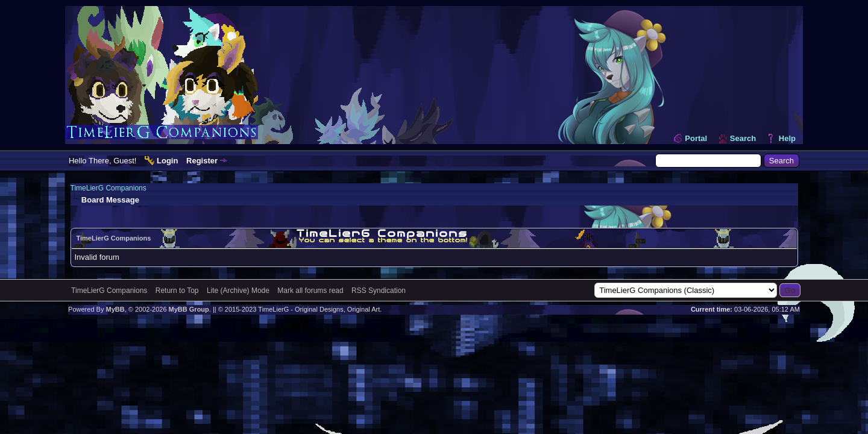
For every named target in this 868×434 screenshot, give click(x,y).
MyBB (115, 309)
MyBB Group (189, 309)
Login (167, 161)
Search (743, 138)
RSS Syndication (379, 291)
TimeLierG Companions (108, 188)
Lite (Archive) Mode (238, 291)
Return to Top (177, 291)
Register (202, 161)
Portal (696, 138)
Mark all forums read (310, 291)
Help (787, 138)
